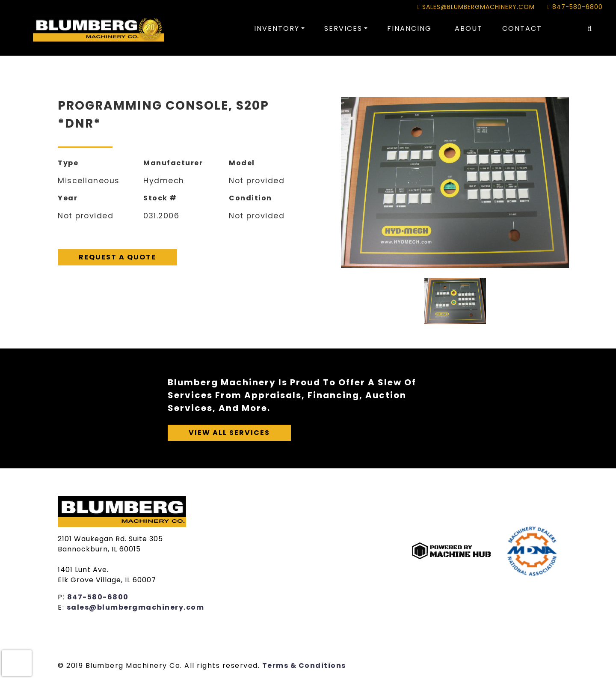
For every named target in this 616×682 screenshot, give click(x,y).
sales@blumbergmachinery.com (476, 7)
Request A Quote (117, 257)
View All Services (229, 433)
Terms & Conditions (304, 666)
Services (343, 28)
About (469, 28)
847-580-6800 (575, 7)
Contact (522, 28)
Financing (409, 28)
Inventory (277, 28)
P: (62, 597)
